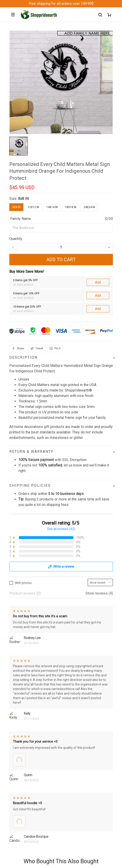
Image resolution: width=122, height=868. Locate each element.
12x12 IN (33, 207)
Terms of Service (23, 788)
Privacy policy (20, 765)
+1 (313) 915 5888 (24, 675)
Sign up (101, 828)
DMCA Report (50, 847)
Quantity (16, 239)
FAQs (14, 734)
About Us (17, 711)
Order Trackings (22, 727)
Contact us (18, 719)
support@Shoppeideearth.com (33, 682)
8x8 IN (23, 199)
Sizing (14, 742)
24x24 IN (89, 207)
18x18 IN (71, 207)
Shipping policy (21, 781)
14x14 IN (52, 207)
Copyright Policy (22, 796)
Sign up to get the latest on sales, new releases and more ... (56, 819)
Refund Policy (20, 773)
